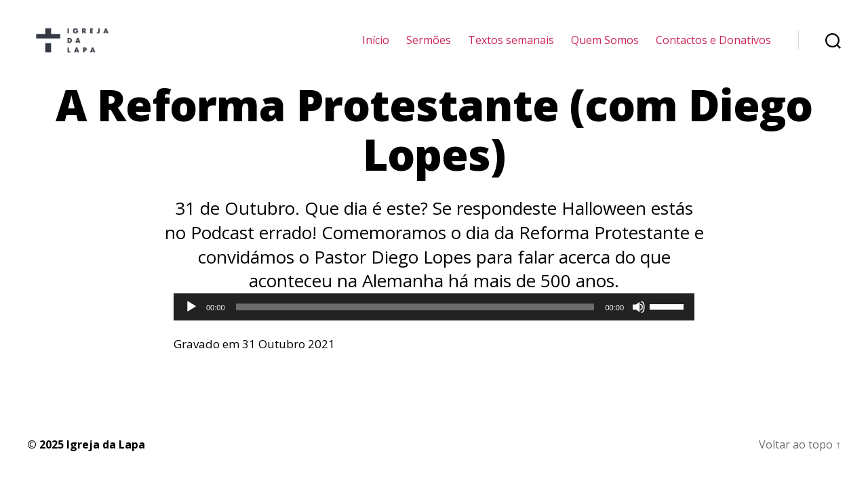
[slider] (415, 325)
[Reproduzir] (191, 325)
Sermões (429, 49)
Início (376, 49)
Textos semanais (511, 49)
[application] (434, 325)
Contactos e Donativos (713, 49)
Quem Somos (605, 49)
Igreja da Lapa (106, 463)
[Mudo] (639, 325)
